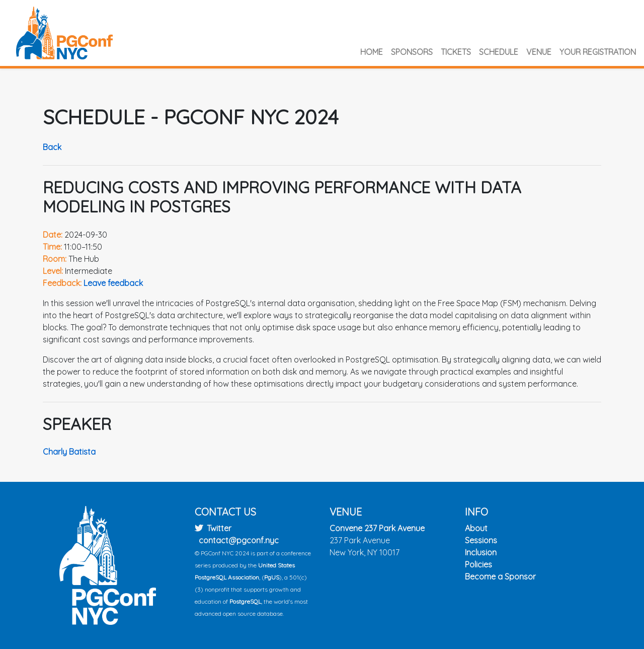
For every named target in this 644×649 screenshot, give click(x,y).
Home (372, 52)
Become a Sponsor (500, 576)
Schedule (499, 52)
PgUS (272, 577)
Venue (539, 52)
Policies (478, 564)
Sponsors (412, 52)
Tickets (456, 52)
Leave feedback (113, 283)
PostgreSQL (245, 601)
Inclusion (481, 552)
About (476, 528)
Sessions (481, 540)
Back (52, 147)
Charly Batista (69, 452)
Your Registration (598, 52)
